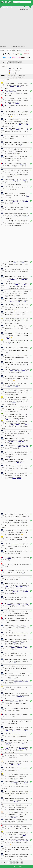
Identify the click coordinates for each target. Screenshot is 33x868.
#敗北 (19, 50)
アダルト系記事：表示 (24, 9)
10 (21, 62)
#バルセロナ (10, 78)
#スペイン (24, 78)
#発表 (19, 78)
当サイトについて (17, 866)
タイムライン (26, 51)
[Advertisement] (16, 28)
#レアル (14, 76)
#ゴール (15, 78)
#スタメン (3, 80)
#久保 (8, 80)
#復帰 (24, 76)
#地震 (10, 50)
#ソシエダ (9, 76)
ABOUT (20, 7)
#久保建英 (19, 76)
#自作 (14, 50)
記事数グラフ (27, 54)
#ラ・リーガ (7, 58)
